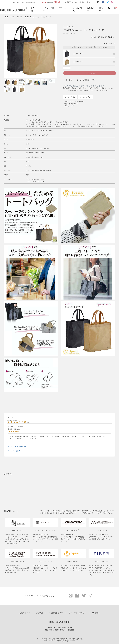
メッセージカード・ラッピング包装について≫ (79, 80)
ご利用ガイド (25, 613)
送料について (69, 106)
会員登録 (82, 2)
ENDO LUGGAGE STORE (60, 622)
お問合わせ (89, 2)
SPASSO (20, 17)
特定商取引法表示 (56, 613)
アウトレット (63, 10)
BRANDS (12, 17)
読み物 (101, 10)
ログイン (75, 2)
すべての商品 (77, 10)
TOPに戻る (96, 613)
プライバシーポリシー (78, 613)
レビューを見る (85, 97)
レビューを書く (70, 97)
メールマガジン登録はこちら (42, 596)
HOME (6, 17)
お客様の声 (91, 10)
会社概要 (68, 2)
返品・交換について (71, 104)
